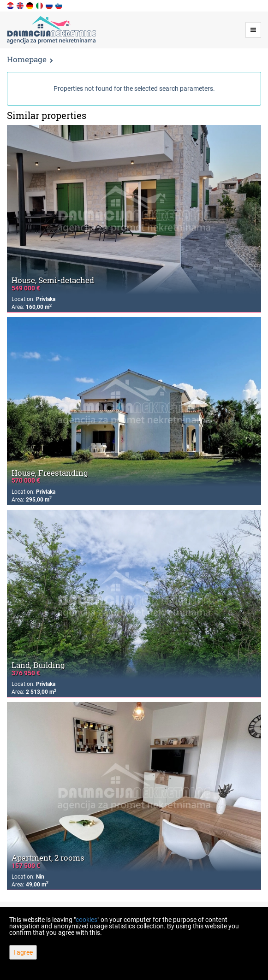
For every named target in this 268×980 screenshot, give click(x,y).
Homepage (27, 59)
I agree (23, 952)
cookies (86, 920)
